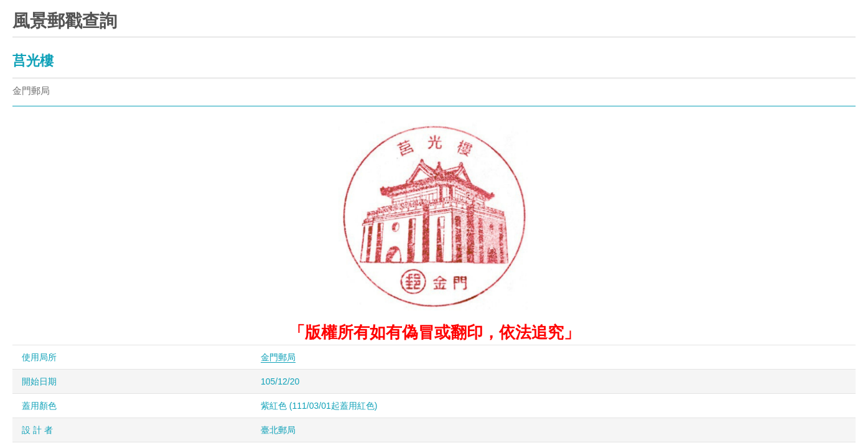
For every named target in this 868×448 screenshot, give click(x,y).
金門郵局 (278, 357)
